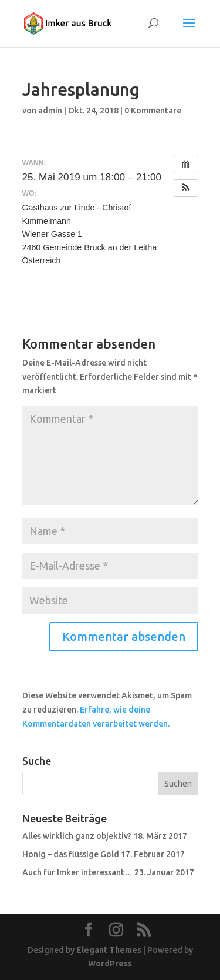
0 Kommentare (153, 111)
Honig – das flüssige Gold (71, 854)
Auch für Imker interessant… (77, 872)
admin (50, 111)
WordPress (110, 964)
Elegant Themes (109, 950)
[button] (186, 188)
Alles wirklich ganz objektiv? (77, 836)
